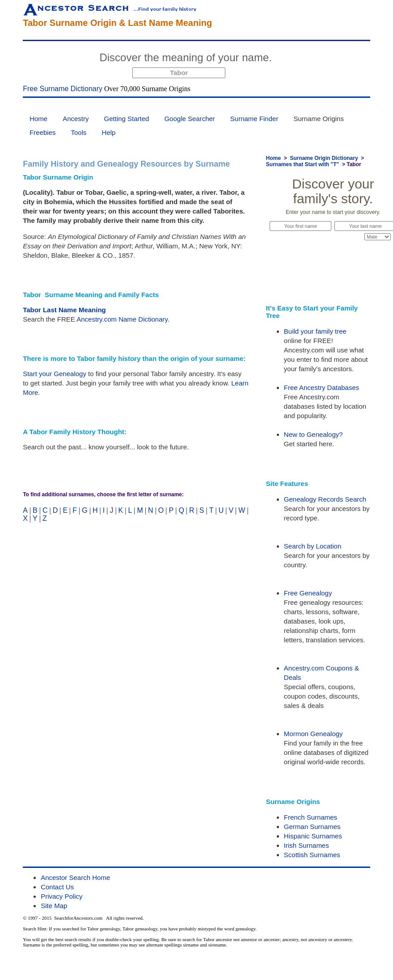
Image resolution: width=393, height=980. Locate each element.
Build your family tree (315, 331)
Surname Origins (319, 119)
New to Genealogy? (313, 434)
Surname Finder (254, 119)
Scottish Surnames (312, 855)
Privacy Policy (61, 896)
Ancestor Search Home (75, 877)
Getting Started (127, 119)
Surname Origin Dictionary (324, 158)
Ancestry (76, 119)
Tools (79, 132)
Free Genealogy (308, 593)
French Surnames (311, 817)
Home (38, 119)
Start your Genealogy (55, 374)
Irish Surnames (306, 845)
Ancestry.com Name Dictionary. (123, 319)
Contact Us (57, 887)
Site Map (54, 906)
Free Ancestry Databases (321, 387)
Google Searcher (189, 119)
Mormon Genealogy (313, 734)
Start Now (309, 59)
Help (109, 132)
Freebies (42, 132)
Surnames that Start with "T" (302, 164)
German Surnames (312, 827)
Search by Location (313, 546)
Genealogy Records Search (325, 499)
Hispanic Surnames (313, 836)
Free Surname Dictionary (63, 89)
